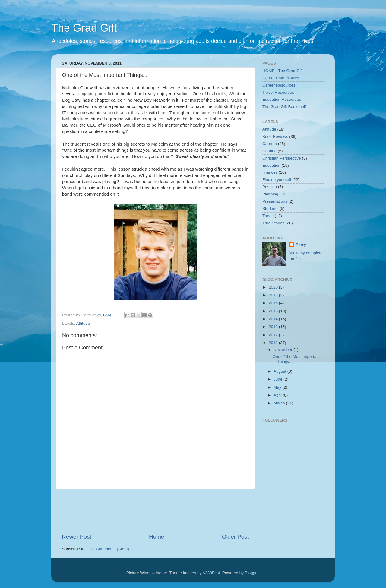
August (280, 371)
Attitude (83, 323)
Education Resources (282, 99)
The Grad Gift (84, 28)
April (278, 395)
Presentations (275, 201)
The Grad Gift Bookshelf (284, 107)
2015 (274, 311)
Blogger (252, 573)
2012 (274, 335)
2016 (274, 303)
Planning (270, 194)
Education (271, 165)
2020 (274, 287)
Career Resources (279, 85)
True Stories (273, 223)
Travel (268, 216)
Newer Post (77, 537)
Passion (270, 187)
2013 (274, 327)
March (280, 403)
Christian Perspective (282, 158)
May (278, 387)
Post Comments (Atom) (108, 549)
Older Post (235, 537)
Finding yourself (277, 180)
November (283, 350)
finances (270, 172)
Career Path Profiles (281, 78)
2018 (274, 295)
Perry (301, 245)
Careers (270, 144)
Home (157, 537)
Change (269, 151)
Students (270, 209)
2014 (274, 319)
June (278, 379)
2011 (274, 343)
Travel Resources (278, 92)
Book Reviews (275, 136)
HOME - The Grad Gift (283, 71)
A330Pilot (211, 573)
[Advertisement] (172, 511)
